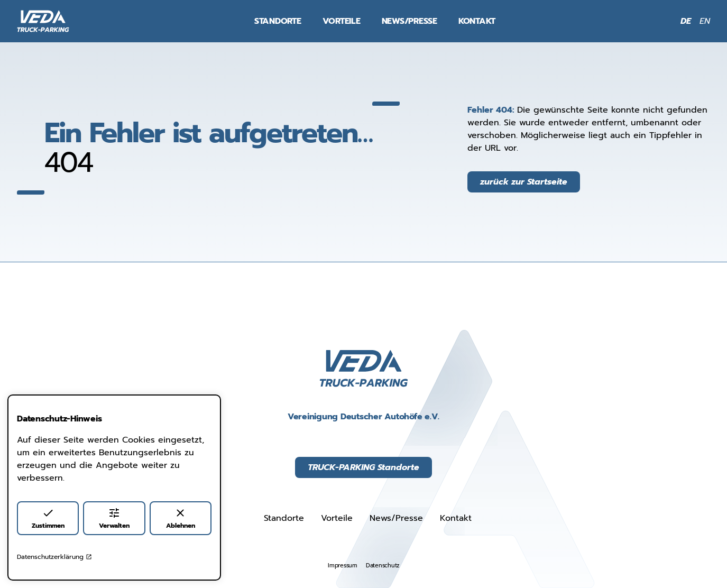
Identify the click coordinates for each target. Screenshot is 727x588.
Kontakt (477, 21)
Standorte (278, 21)
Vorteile (342, 21)
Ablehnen (181, 518)
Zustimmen (48, 518)
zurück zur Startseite (524, 182)
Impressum (343, 566)
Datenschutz (383, 566)
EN (705, 21)
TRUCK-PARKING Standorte (363, 467)
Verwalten (114, 518)
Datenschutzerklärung (54, 557)
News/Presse (409, 21)
